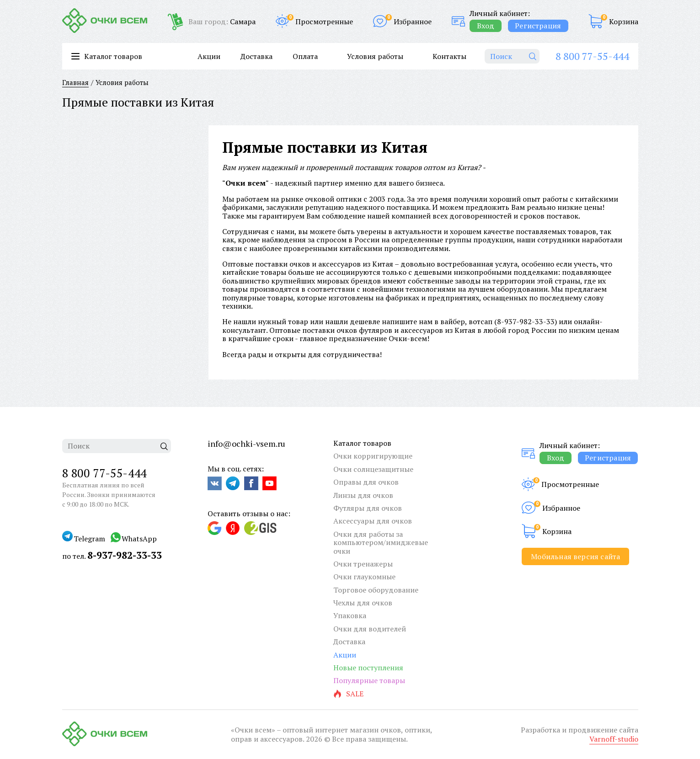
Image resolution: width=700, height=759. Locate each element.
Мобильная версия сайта (575, 556)
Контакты (449, 56)
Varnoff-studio (614, 739)
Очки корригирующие (373, 456)
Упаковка (350, 615)
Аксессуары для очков (373, 521)
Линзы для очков (363, 495)
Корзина (624, 21)
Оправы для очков (366, 482)
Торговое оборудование (376, 590)
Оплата (305, 56)
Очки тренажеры (363, 564)
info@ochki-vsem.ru (246, 444)
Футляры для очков (368, 508)
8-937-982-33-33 (526, 321)
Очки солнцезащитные (373, 469)
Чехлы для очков (363, 603)
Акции (209, 56)
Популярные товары (369, 680)
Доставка (256, 56)
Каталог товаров (362, 443)
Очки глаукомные (364, 577)
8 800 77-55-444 (592, 56)
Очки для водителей (370, 629)
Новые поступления (368, 668)
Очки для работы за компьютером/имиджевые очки (381, 543)
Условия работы (375, 56)
